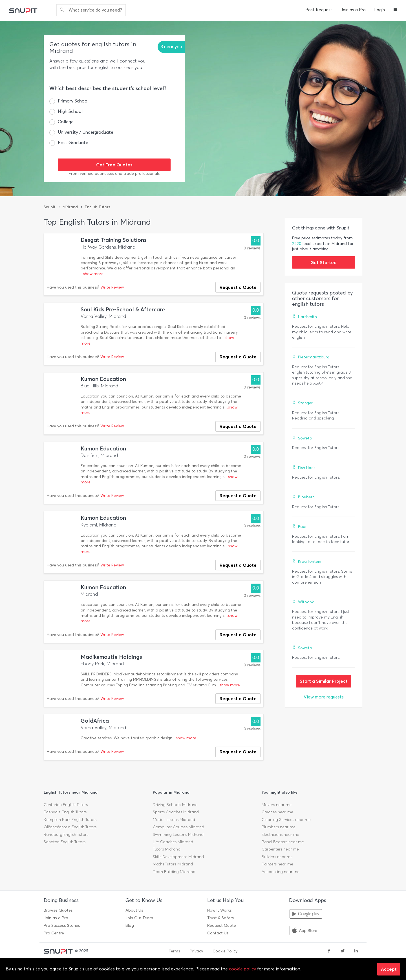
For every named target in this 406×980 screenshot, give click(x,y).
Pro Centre (54, 933)
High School (70, 111)
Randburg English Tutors (66, 835)
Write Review (112, 287)
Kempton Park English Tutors (70, 820)
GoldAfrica (95, 721)
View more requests (324, 697)
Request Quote (222, 926)
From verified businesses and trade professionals (114, 174)
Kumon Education (103, 379)
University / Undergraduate (86, 132)
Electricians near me (280, 835)
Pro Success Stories (62, 926)
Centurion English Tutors (66, 805)
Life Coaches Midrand (173, 842)
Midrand (70, 207)
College (66, 122)
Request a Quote (238, 287)
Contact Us (218, 933)
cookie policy (242, 969)
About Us (134, 910)
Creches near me (277, 812)
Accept (389, 969)
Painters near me (277, 864)
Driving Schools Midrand (175, 805)
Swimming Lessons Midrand (178, 835)
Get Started (324, 262)
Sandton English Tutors (65, 842)
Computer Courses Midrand (178, 827)
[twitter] (343, 951)
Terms (174, 951)
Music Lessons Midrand (174, 820)
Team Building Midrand (174, 872)
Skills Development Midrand (178, 857)
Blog (130, 926)
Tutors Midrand (167, 849)
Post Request (319, 10)
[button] (395, 10)
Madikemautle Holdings (111, 657)
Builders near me (277, 857)
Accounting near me (281, 872)
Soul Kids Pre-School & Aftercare (123, 310)
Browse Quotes (58, 910)
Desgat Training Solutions (114, 240)
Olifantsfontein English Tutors (70, 827)
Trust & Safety (221, 918)
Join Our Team (139, 918)
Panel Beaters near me (283, 842)
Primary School (73, 101)
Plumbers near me (279, 827)
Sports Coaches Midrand (176, 812)
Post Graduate (73, 143)
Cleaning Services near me (286, 820)
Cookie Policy (225, 951)
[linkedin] (356, 951)
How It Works (219, 910)
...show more (92, 274)
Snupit (50, 207)
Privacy (196, 951)
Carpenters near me (280, 849)
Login (379, 10)
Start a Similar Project (324, 681)
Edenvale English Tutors (65, 812)
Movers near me (277, 805)
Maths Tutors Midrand (173, 864)
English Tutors (98, 207)
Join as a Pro (353, 10)
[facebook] (329, 951)
